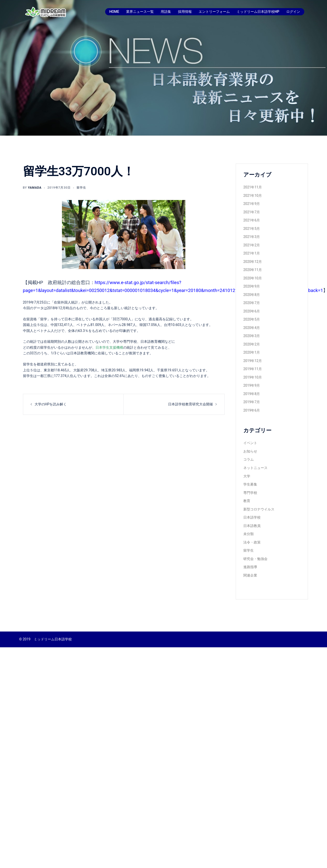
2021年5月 (252, 229)
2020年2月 (252, 344)
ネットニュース (255, 468)
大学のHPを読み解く (51, 404)
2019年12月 (253, 361)
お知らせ (250, 451)
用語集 (166, 12)
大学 (247, 476)
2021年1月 (252, 253)
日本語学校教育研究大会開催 (191, 404)
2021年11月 (253, 187)
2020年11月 (253, 270)
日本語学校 (252, 517)
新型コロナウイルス (259, 509)
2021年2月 (252, 245)
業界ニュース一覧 (140, 12)
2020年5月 (252, 319)
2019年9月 (252, 385)
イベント (250, 443)
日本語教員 (252, 526)
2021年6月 (252, 220)
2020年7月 (252, 303)
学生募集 (250, 484)
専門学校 (250, 493)
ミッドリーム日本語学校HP (258, 12)
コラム (249, 459)
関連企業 (250, 575)
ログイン (293, 12)
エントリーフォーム (214, 12)
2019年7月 (252, 402)
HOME (114, 12)
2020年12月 (253, 262)
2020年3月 (252, 336)
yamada (35, 188)
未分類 (249, 534)
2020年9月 (252, 286)
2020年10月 (253, 278)
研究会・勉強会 (255, 559)
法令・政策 (252, 542)
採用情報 (185, 12)
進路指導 (250, 567)
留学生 (81, 188)
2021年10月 (253, 196)
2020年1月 (252, 352)
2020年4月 (252, 328)
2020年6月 (252, 311)
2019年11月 (253, 369)
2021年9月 (252, 204)
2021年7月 (252, 212)
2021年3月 (252, 237)
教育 (247, 501)
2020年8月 (252, 295)
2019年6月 (252, 410)
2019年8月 (252, 394)
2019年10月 (253, 377)
